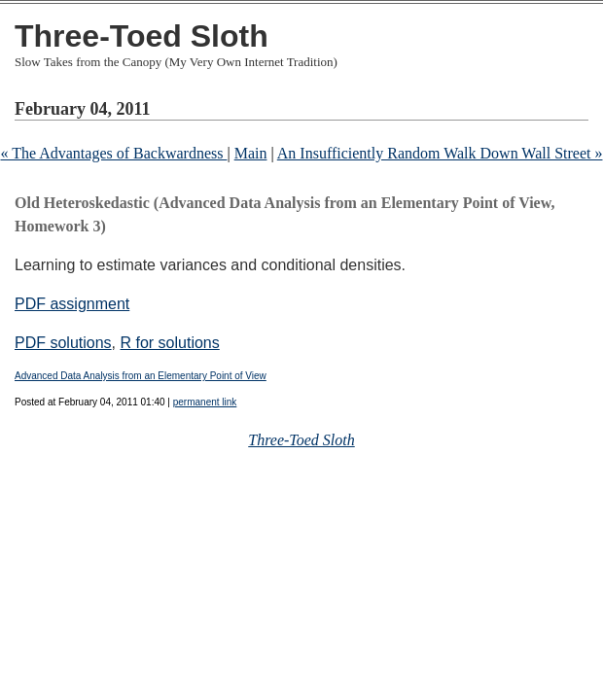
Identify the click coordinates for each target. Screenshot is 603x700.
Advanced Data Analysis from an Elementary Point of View (141, 376)
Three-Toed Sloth (142, 36)
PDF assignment (72, 304)
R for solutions (169, 343)
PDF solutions (63, 343)
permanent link (205, 402)
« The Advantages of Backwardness (113, 153)
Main (251, 153)
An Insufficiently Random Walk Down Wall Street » (440, 153)
